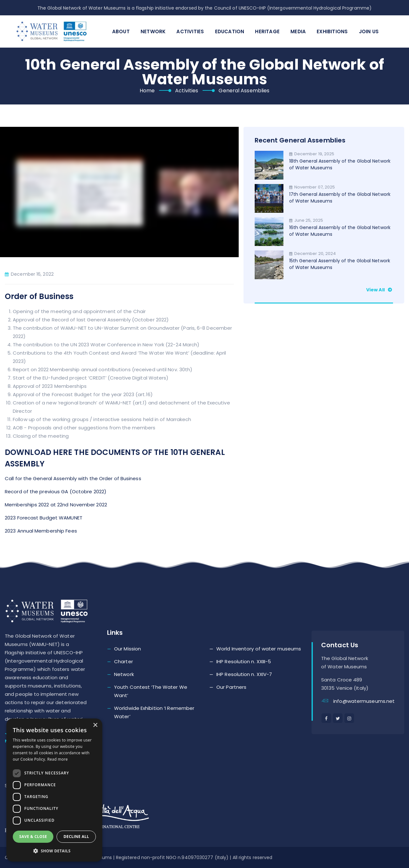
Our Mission (127, 649)
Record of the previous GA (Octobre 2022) (56, 492)
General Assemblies (244, 91)
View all (380, 290)
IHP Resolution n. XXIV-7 (244, 674)
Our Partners (231, 687)
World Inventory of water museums (259, 649)
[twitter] (338, 718)
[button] (54, 851)
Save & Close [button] (33, 837)
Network (153, 31)
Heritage (267, 31)
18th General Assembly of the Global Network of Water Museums (340, 164)
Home (147, 91)
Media (298, 31)
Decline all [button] (76, 837)
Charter (123, 661)
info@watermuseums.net (364, 701)
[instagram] (349, 718)
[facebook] (326, 718)
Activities (190, 31)
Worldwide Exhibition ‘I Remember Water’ (154, 712)
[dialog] (54, 790)
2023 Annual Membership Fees (41, 531)
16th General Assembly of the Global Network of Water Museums (340, 231)
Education (230, 31)
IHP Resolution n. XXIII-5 (244, 661)
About (121, 31)
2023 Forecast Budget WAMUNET (44, 518)
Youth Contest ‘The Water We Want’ (151, 691)
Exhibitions (332, 31)
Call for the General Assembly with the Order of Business (73, 478)
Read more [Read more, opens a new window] (58, 759)
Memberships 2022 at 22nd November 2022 (56, 505)
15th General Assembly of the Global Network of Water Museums (340, 264)
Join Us (369, 31)
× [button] (95, 725)
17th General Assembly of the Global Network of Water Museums (340, 198)
